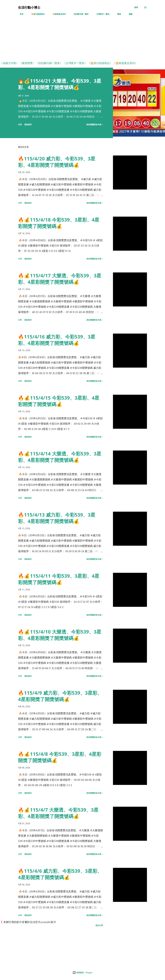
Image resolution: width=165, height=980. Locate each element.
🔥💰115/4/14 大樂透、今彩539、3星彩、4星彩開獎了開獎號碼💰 (60, 457)
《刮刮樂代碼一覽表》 (49, 63)
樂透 (117, 14)
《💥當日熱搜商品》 (100, 63)
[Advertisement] (80, 40)
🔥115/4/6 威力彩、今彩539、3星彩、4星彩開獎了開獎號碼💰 (60, 874)
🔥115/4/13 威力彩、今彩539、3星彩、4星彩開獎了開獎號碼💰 (57, 518)
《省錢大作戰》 (9, 63)
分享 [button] (20, 124)
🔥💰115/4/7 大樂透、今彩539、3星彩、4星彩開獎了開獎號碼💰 (58, 813)
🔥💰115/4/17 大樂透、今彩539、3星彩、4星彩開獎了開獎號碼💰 (60, 279)
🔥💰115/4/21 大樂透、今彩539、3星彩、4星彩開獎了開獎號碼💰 (60, 84)
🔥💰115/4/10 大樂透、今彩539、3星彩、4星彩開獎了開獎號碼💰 (60, 635)
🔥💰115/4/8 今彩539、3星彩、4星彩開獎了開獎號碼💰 (60, 757)
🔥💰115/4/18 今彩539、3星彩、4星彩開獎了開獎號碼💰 (59, 223)
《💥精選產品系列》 (125, 63)
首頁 (20, 14)
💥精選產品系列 (58, 14)
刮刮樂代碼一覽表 (80, 14)
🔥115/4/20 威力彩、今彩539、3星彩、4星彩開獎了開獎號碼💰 (57, 162)
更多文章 (99, 925)
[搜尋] (136, 7)
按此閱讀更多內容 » (95, 124)
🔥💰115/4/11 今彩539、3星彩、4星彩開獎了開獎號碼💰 (59, 579)
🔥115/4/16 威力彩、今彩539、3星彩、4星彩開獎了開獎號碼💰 (57, 340)
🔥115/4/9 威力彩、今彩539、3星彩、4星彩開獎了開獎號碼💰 (60, 696)
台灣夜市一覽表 (101, 14)
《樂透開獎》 (27, 63)
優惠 (129, 14)
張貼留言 (28, 124)
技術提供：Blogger (83, 972)
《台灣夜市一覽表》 (75, 63)
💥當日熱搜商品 (36, 14)
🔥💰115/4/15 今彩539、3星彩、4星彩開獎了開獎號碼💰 (59, 401)
